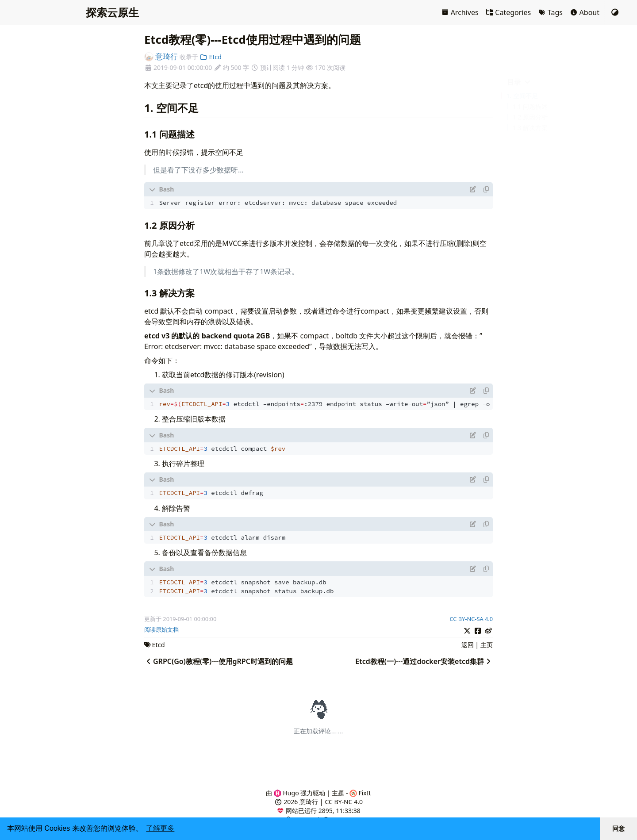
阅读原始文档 (161, 629)
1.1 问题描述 (530, 106)
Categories (508, 12)
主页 (487, 645)
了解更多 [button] (160, 828)
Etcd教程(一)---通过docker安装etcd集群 (424, 661)
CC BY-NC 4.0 (344, 802)
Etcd (210, 57)
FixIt (360, 793)
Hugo (286, 793)
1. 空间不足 (522, 96)
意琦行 (161, 56)
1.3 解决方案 (530, 128)
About (585, 12)
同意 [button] (618, 828)
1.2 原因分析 (530, 117)
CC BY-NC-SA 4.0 (471, 619)
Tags (550, 12)
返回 (468, 645)
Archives (460, 12)
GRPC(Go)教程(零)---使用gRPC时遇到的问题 (219, 661)
